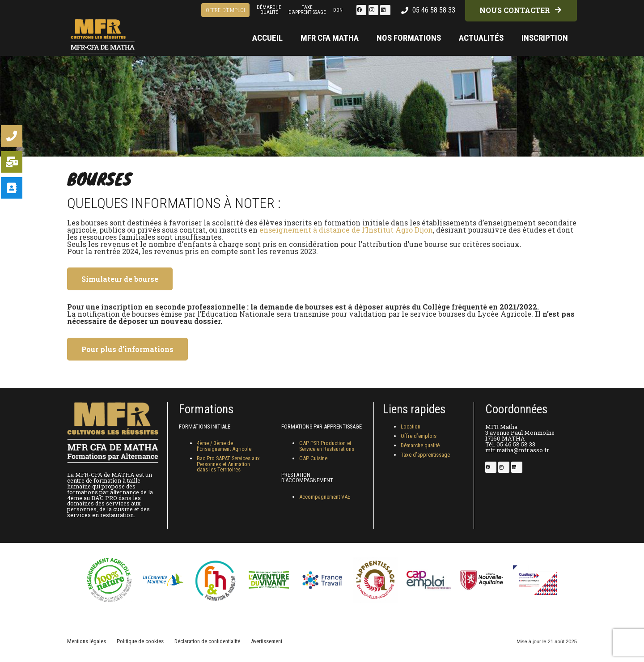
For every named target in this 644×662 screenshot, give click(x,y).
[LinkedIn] (385, 10)
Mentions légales (87, 641)
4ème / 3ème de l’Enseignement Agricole (224, 446)
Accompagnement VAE (325, 497)
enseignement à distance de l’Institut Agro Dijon (346, 230)
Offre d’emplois (419, 436)
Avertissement (267, 641)
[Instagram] (373, 10)
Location (411, 426)
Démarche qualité (420, 445)
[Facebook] (361, 10)
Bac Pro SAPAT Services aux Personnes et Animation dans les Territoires (228, 464)
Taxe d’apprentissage (425, 455)
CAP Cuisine (313, 458)
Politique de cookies (140, 641)
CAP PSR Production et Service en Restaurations (327, 446)
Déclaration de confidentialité (207, 641)
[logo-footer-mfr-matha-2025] (104, 29)
